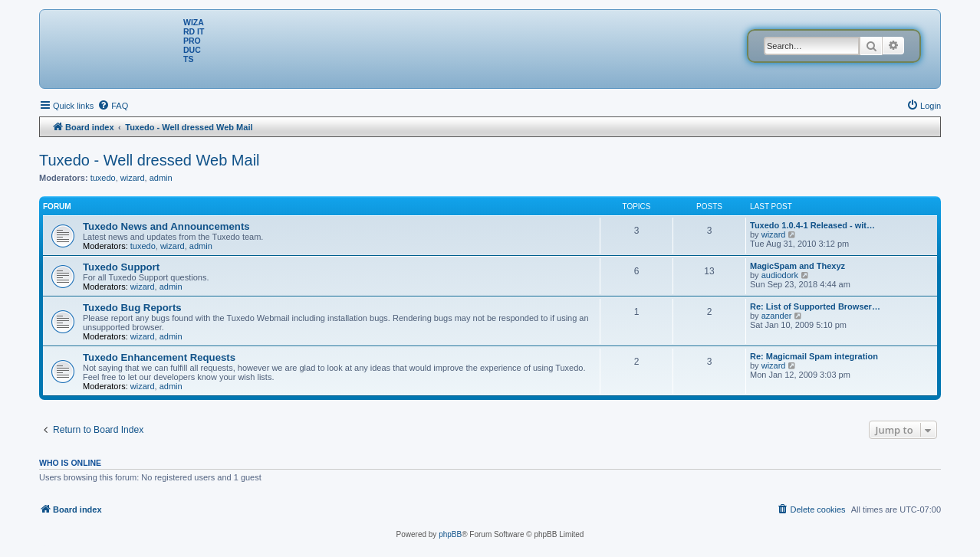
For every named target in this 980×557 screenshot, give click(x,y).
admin (161, 178)
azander (777, 316)
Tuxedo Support (121, 267)
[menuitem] (113, 106)
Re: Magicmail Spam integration (814, 356)
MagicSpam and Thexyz (797, 266)
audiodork (780, 275)
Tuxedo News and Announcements (166, 226)
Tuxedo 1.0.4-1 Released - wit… (812, 225)
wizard (133, 178)
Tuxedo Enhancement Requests (159, 357)
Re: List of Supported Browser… (815, 306)
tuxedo (103, 178)
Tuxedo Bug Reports (132, 308)
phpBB (450, 534)
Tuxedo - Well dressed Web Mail (150, 160)
